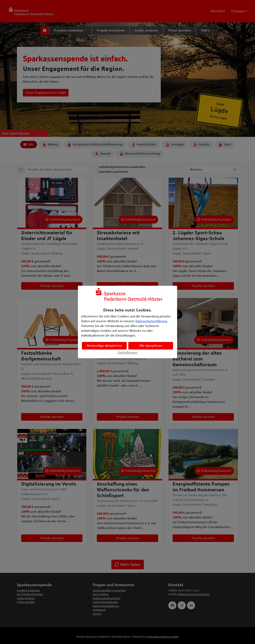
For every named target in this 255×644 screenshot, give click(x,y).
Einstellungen (127, 353)
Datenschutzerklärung (151, 321)
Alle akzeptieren (151, 346)
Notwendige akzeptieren (104, 346)
